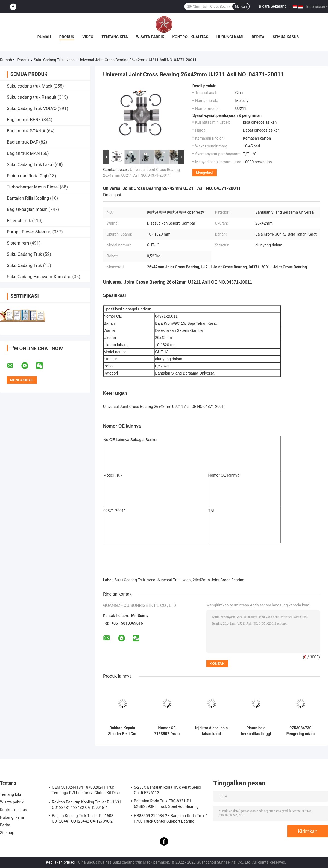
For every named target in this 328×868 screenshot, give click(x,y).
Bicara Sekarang (273, 6)
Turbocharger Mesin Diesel (33, 187)
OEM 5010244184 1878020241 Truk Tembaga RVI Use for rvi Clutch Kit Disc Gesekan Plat (86, 791)
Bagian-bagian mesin (27, 209)
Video (88, 37)
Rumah (44, 37)
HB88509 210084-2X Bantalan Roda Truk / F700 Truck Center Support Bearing (170, 818)
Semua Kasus (286, 37)
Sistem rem (18, 243)
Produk (67, 37)
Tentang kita (115, 37)
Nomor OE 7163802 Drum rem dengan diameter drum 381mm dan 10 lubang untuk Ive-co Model (167, 731)
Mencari (241, 7)
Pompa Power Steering (29, 232)
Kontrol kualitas (190, 37)
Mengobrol (205, 172)
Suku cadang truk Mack (30, 86)
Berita (258, 37)
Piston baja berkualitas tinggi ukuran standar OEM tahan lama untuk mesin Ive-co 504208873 (256, 731)
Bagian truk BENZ (24, 120)
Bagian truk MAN (23, 153)
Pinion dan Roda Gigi (27, 176)
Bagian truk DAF (22, 142)
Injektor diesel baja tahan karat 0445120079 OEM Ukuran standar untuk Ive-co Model (211, 731)
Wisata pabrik (150, 37)
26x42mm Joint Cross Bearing (218, 580)
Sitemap (7, 833)
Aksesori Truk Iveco (174, 580)
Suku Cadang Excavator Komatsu (39, 277)
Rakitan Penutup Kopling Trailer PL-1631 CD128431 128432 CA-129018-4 (87, 805)
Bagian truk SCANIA (26, 131)
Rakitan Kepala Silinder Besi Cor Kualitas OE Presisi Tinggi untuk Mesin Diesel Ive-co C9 (122, 731)
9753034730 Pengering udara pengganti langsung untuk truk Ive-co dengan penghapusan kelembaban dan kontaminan (300, 731)
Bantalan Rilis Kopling (28, 198)
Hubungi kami (230, 37)
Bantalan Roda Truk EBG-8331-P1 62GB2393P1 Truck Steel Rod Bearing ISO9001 (166, 805)
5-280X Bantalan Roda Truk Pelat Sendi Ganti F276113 (168, 790)
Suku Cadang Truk (25, 254)
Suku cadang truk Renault (32, 97)
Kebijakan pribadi (61, 862)
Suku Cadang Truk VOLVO (32, 108)
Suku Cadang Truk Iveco (54, 60)
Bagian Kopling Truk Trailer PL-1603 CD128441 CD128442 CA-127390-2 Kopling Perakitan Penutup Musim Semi (86, 819)
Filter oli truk (19, 221)
